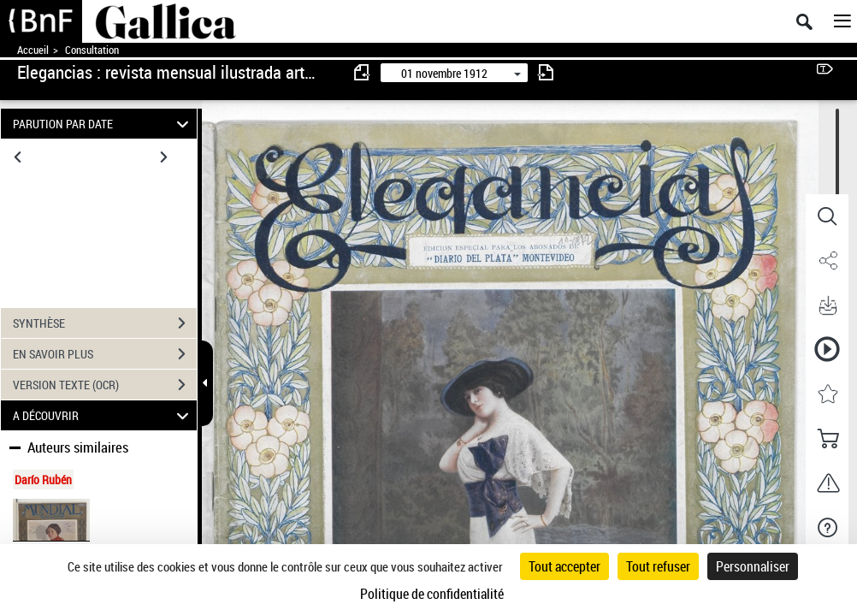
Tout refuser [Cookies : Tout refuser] (658, 566)
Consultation (92, 50)
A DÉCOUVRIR (103, 415)
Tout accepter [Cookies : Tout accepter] (564, 566)
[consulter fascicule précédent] (363, 72)
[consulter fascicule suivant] (546, 72)
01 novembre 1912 (444, 73)
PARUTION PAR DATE (103, 124)
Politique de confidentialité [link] (432, 594)
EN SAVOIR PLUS (105, 354)
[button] (827, 216)
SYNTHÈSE (105, 323)
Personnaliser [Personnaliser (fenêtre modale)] (753, 566)
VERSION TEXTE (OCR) (105, 385)
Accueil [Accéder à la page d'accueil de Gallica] (33, 50)
